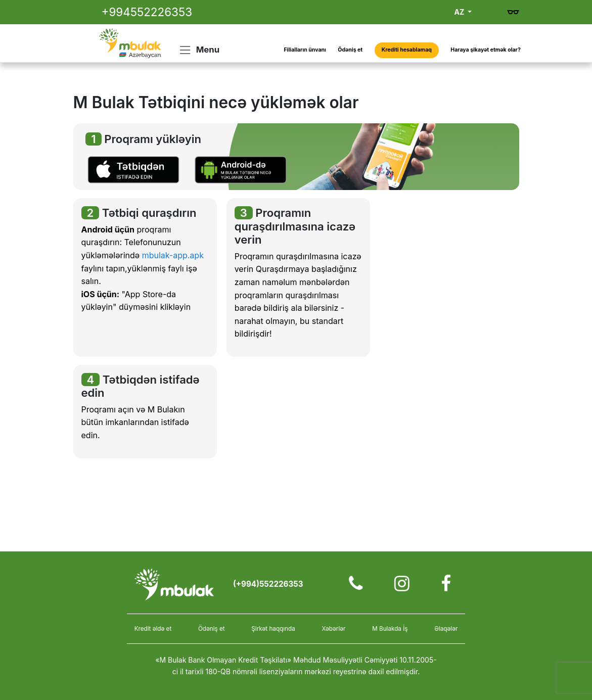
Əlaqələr (446, 629)
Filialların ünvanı (305, 50)
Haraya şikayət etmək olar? (486, 50)
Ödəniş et (350, 50)
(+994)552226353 (268, 584)
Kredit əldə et (153, 629)
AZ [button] (460, 12)
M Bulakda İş (390, 629)
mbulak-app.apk (173, 255)
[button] (133, 169)
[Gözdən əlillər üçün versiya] (513, 12)
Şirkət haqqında (273, 629)
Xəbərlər (333, 629)
